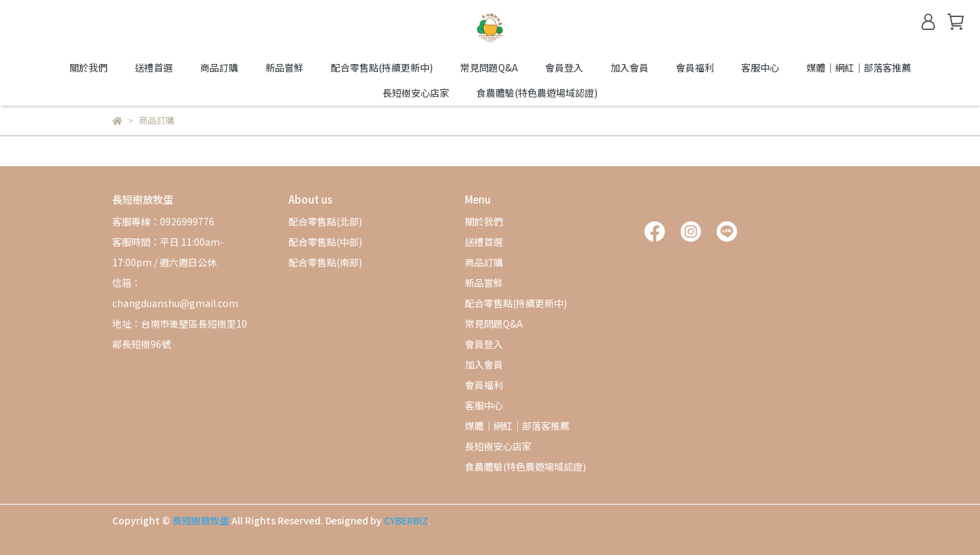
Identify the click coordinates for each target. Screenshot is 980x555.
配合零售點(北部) (325, 221)
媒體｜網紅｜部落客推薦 (859, 67)
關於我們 (88, 67)
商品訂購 (219, 67)
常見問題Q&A (489, 67)
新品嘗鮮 (284, 67)
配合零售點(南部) (325, 262)
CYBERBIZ (406, 520)
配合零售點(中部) (325, 242)
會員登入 (564, 67)
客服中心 (760, 67)
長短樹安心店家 (416, 93)
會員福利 (695, 67)
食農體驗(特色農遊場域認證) (537, 93)
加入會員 (630, 67)
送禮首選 (154, 67)
